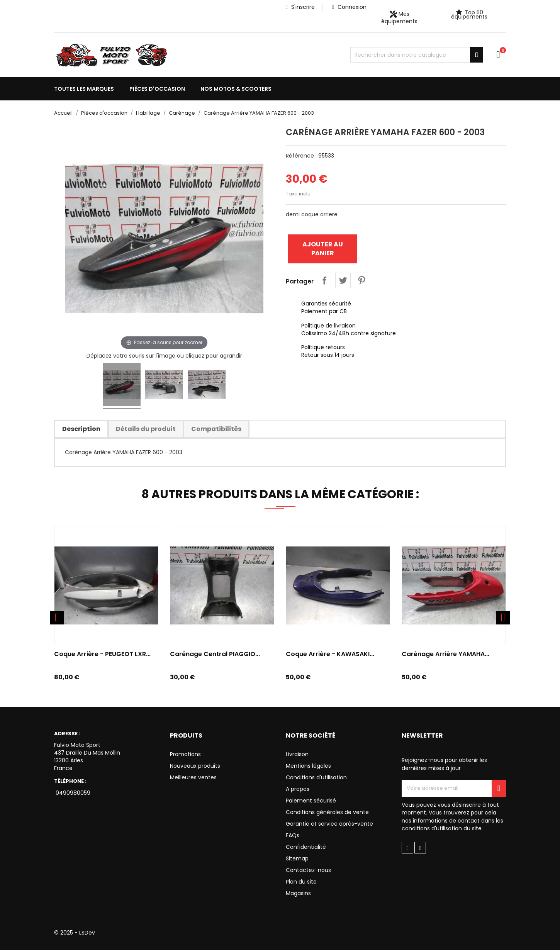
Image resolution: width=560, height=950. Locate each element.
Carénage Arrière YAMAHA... (445, 654)
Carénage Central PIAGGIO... (215, 654)
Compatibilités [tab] (216, 429)
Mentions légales (308, 766)
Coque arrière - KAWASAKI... (330, 654)
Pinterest (361, 280)
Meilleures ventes (193, 777)
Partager (324, 280)
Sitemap (297, 858)
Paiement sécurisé (311, 801)
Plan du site (301, 882)
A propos (298, 789)
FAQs (293, 835)
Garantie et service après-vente (329, 824)
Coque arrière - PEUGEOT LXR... (102, 654)
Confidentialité (306, 847)
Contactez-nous (308, 870)
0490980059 (72, 793)
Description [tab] (81, 429)
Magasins (298, 893)
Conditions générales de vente (327, 812)
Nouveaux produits (195, 766)
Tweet (343, 280)
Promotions (185, 754)
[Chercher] (417, 55)
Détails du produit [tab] (146, 429)
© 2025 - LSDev (75, 933)
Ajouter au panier (323, 249)
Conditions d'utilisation (316, 777)
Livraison (297, 754)
